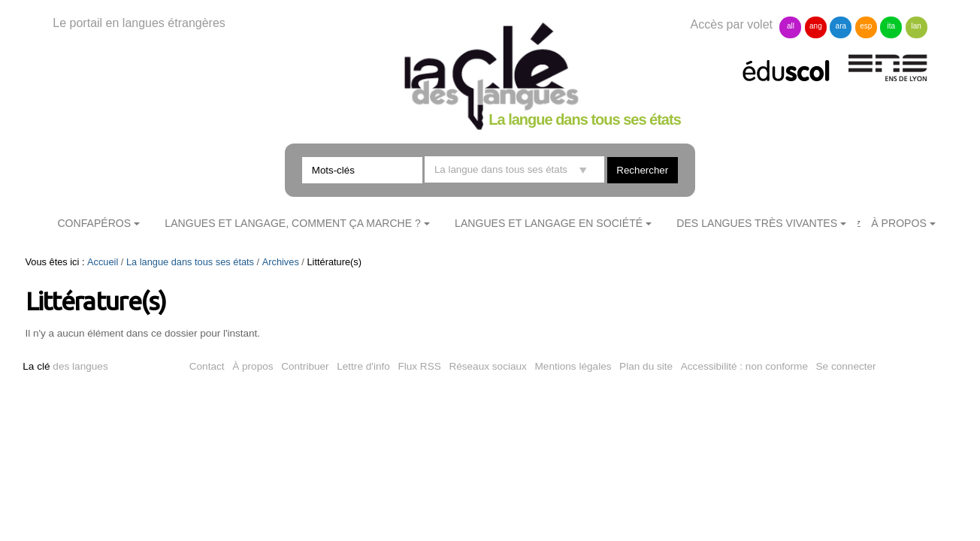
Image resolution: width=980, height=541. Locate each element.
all (791, 26)
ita (891, 26)
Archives (281, 262)
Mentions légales (573, 366)
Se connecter (846, 366)
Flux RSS (419, 366)
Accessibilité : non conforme (744, 366)
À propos (253, 366)
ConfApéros (94, 223)
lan (916, 26)
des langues (65, 366)
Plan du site (646, 366)
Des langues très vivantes (757, 223)
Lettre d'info (363, 366)
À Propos (899, 223)
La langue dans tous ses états (190, 262)
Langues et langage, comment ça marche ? (293, 223)
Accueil (103, 262)
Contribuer (305, 366)
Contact (207, 366)
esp (866, 26)
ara (841, 26)
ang (816, 26)
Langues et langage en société (549, 223)
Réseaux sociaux (488, 366)
